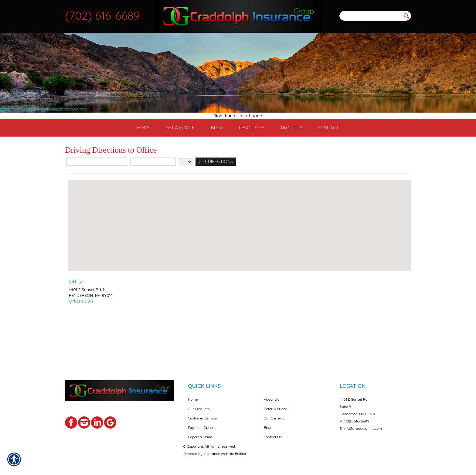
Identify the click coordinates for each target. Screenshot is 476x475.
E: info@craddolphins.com (361, 423)
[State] (186, 202)
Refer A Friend (276, 404)
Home (193, 394)
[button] (240, 259)
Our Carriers (274, 413)
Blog (267, 422)
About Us (271, 394)
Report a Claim (200, 432)
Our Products (199, 404)
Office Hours (81, 341)
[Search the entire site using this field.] (370, 16)
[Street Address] (97, 201)
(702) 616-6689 (102, 15)
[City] (153, 201)
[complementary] (432, 442)
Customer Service (202, 413)
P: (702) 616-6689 (355, 416)
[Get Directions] (215, 201)
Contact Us (273, 432)
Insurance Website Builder (225, 448)
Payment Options (202, 422)
